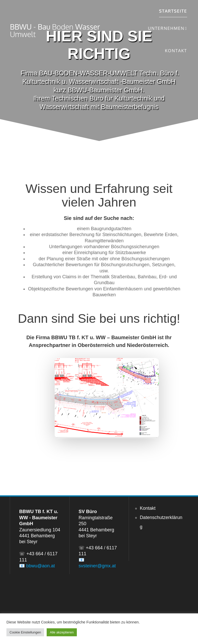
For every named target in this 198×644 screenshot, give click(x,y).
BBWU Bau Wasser (55, 31)
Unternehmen (166, 28)
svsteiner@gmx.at (97, 566)
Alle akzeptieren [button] (62, 632)
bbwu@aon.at (40, 566)
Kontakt (176, 51)
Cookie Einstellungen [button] (25, 632)
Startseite (173, 11)
